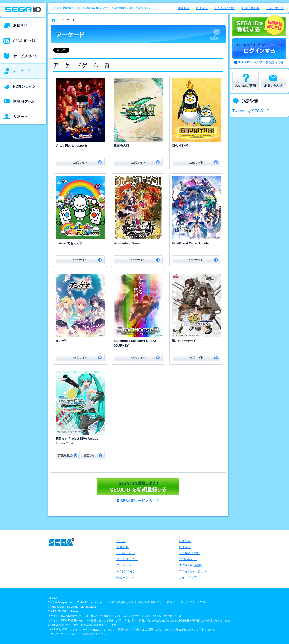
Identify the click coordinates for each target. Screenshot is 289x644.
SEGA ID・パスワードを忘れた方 (261, 62)
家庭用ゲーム (126, 577)
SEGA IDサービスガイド (140, 501)
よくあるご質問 (225, 8)
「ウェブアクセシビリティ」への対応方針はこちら (77, 634)
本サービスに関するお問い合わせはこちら (156, 616)
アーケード (124, 565)
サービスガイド (127, 559)
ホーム (121, 541)
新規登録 (184, 8)
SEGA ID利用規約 (191, 565)
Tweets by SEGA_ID (251, 111)
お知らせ (123, 547)
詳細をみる (68, 455)
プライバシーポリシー (194, 571)
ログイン (202, 8)
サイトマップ (275, 8)
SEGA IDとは (126, 553)
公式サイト (80, 162)
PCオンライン (126, 571)
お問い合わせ (251, 8)
